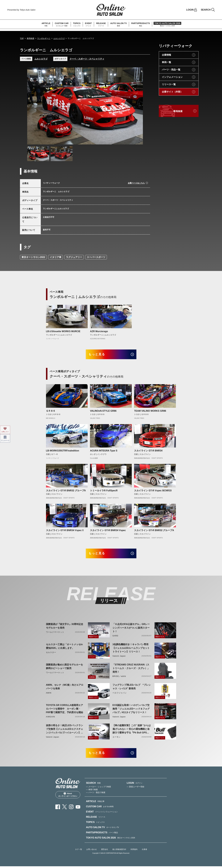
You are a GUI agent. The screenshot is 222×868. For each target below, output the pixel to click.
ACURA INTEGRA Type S (104, 451)
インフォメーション (172, 77)
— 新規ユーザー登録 (135, 788)
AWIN (49, 694)
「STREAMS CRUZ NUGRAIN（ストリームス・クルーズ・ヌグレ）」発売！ (131, 669)
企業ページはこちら (136, 183)
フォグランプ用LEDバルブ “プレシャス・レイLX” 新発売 (132, 688)
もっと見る (98, 355)
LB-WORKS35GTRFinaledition (63, 451)
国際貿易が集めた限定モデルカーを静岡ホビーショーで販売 (65, 668)
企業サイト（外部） (172, 92)
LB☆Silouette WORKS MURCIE (63, 331)
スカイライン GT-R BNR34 (148, 451)
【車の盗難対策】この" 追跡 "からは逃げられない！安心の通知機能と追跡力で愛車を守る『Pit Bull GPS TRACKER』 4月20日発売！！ (132, 730)
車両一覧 (166, 62)
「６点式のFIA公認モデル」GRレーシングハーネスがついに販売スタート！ (131, 629)
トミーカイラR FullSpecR (104, 491)
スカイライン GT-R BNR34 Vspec (108, 531)
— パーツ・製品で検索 (96, 794)
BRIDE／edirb (119, 677)
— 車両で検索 (92, 791)
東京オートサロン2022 (33, 257)
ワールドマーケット (55, 633)
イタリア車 (56, 257)
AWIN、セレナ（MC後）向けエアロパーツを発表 (65, 688)
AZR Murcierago (99, 331)
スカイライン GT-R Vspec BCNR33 (153, 491)
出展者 (144, 851)
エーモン (117, 738)
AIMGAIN (50, 718)
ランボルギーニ (44, 38)
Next (138, 106)
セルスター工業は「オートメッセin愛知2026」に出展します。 (64, 647)
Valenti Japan (119, 657)
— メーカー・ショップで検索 (99, 788)
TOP (22, 38)
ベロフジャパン (120, 694)
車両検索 (31, 38)
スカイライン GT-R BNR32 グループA (66, 491)
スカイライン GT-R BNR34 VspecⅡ (65, 531)
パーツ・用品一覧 (171, 70)
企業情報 (166, 55)
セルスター (51, 653)
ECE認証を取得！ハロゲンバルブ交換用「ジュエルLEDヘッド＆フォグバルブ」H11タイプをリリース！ (131, 710)
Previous (32, 106)
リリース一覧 (169, 84)
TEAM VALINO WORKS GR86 (150, 411)
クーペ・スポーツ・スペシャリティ (87, 59)
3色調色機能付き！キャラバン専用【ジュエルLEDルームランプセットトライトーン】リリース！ (131, 649)
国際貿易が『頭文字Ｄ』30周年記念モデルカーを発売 (65, 627)
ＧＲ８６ (51, 411)
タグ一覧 (79, 851)
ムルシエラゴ (59, 38)
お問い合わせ (92, 851)
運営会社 (105, 851)
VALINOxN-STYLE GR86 (103, 411)
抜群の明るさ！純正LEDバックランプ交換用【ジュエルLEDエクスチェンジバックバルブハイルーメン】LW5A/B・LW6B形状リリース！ (65, 730)
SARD (115, 637)
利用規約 (134, 851)
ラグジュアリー (74, 257)
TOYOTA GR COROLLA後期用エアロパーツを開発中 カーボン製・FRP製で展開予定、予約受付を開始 (65, 710)
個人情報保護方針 (119, 851)
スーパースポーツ (96, 257)
